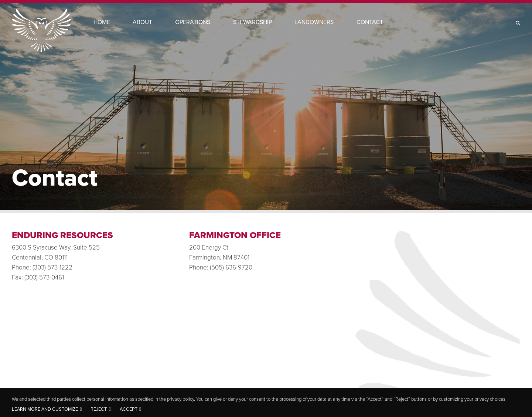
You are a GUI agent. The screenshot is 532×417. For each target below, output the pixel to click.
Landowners (314, 22)
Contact (370, 22)
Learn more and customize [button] (45, 409)
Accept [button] (129, 409)
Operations (193, 22)
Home (102, 22)
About (142, 22)
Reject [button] (99, 409)
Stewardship (253, 22)
